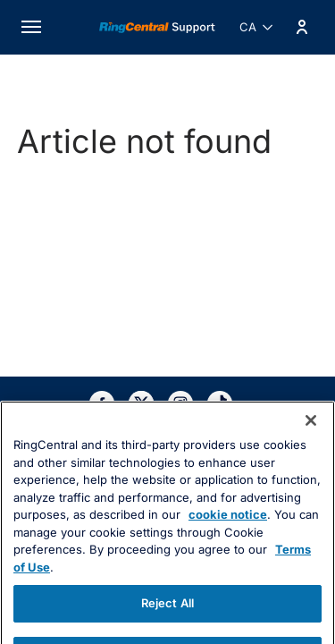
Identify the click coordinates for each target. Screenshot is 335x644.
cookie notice (228, 540)
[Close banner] (311, 446)
